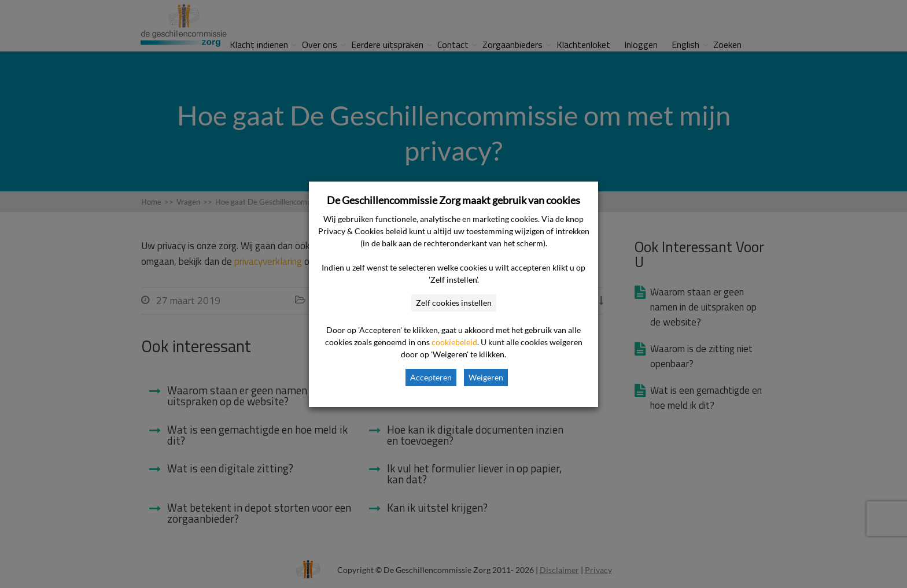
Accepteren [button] (431, 377)
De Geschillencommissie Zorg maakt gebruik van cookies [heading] (454, 200)
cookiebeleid (454, 342)
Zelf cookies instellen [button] (454, 303)
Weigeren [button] (486, 377)
